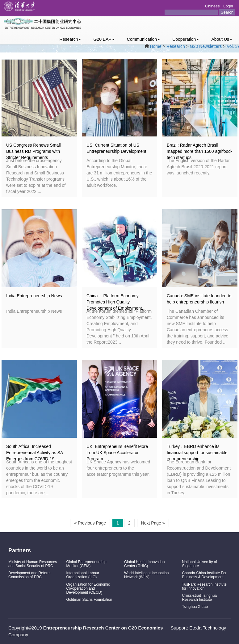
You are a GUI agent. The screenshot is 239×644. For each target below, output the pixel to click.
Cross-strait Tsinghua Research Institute (200, 598)
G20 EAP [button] (104, 39)
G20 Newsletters (206, 46)
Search (227, 12)
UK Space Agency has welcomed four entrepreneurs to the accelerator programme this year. (118, 468)
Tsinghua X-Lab (195, 607)
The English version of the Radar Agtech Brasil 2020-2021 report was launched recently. (198, 167)
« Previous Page (90, 523)
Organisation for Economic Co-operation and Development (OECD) (88, 588)
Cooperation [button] (186, 39)
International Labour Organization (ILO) (83, 575)
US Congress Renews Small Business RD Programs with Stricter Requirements (34, 151)
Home (156, 46)
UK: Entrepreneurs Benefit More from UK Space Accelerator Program (117, 453)
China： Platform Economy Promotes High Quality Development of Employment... (116, 302)
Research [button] (70, 39)
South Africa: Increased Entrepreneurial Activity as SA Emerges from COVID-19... (35, 453)
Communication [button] (143, 39)
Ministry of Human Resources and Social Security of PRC (33, 564)
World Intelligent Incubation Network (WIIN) (147, 575)
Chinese (212, 6)
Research (176, 46)
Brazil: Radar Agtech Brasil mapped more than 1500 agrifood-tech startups (199, 151)
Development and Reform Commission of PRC (29, 575)
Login (228, 6)
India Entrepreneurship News (34, 296)
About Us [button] (222, 39)
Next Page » (153, 523)
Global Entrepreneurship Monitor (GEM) (86, 564)
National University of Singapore (200, 564)
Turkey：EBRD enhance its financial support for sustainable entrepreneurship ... (197, 453)
